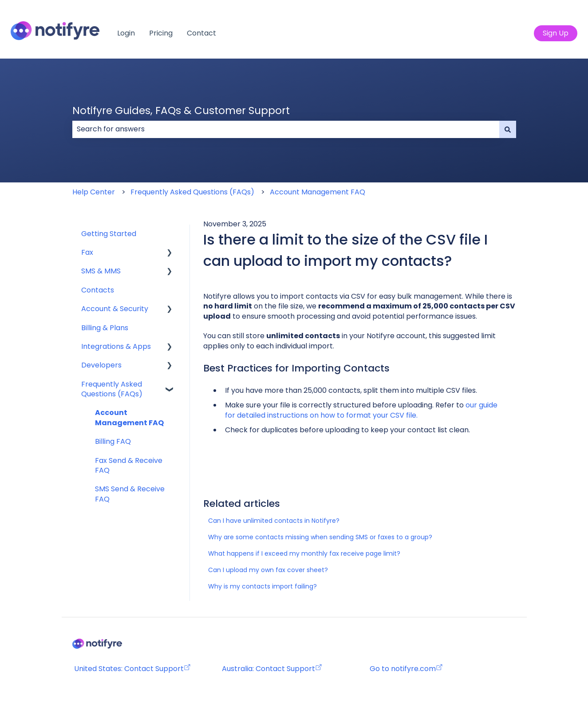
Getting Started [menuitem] (109, 234)
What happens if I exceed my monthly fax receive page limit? (304, 553)
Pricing (161, 33)
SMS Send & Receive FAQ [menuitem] (130, 494)
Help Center (94, 192)
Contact (201, 33)
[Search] (508, 129)
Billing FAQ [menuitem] (113, 441)
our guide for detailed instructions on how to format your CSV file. (362, 410)
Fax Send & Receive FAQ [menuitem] (129, 465)
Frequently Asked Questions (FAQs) (192, 192)
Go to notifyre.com (403, 669)
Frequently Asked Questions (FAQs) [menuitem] (112, 389)
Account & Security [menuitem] (115, 309)
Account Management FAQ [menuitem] (129, 417)
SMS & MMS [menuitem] (101, 271)
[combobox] (286, 129)
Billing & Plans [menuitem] (105, 328)
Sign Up (556, 33)
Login (126, 33)
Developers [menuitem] (101, 365)
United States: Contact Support (132, 669)
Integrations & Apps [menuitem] (116, 346)
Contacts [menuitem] (98, 290)
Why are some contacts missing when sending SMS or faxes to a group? (320, 537)
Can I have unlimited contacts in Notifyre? (274, 521)
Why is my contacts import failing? (262, 586)
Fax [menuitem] (87, 252)
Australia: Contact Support (272, 669)
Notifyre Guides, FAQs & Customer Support (181, 111)
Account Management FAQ (318, 192)
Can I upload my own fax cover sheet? (268, 570)
